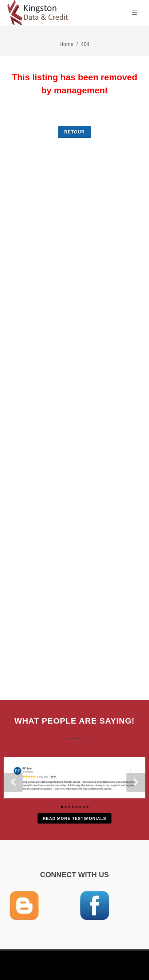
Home (66, 44)
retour (74, 132)
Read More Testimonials (74, 818)
